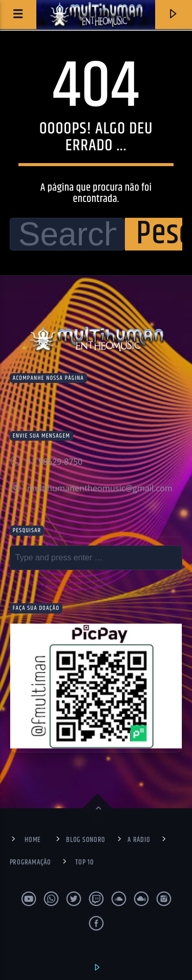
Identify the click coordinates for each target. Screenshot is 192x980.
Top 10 (84, 862)
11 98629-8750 (55, 462)
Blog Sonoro (86, 840)
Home (33, 840)
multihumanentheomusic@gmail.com (100, 488)
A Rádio (139, 840)
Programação (30, 862)
